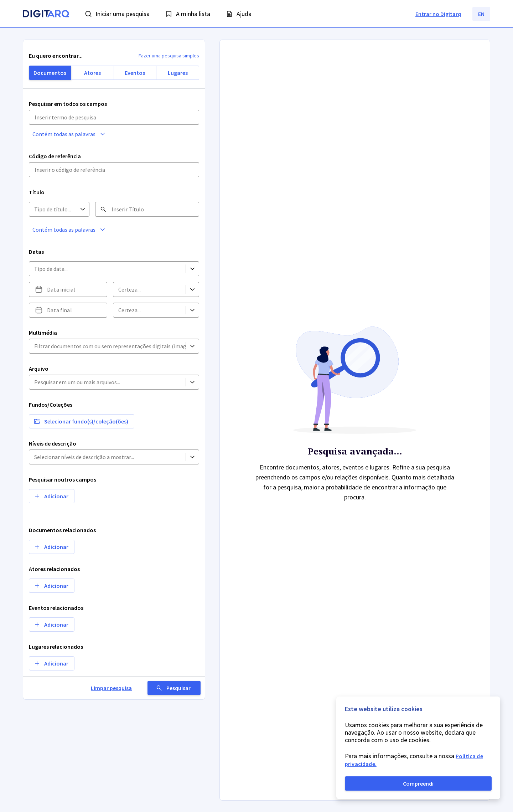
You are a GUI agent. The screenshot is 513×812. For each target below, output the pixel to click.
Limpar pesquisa (124, 688)
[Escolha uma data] (39, 289)
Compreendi (418, 783)
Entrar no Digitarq (438, 14)
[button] (100, 134)
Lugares (178, 73)
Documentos (50, 73)
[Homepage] (46, 15)
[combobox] (34, 209)
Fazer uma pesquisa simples (169, 56)
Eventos (135, 73)
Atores (92, 73)
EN (481, 14)
